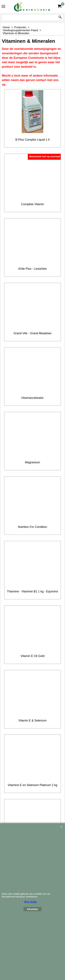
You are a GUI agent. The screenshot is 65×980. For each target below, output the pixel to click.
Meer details (30, 902)
